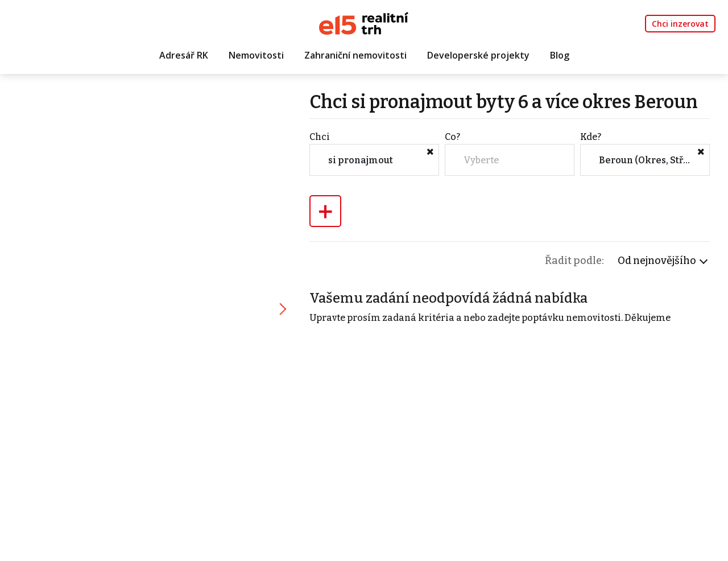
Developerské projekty (478, 55)
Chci (320, 137)
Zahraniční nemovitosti (355, 55)
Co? (452, 137)
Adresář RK (184, 55)
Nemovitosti (256, 55)
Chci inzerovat (680, 24)
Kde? (591, 137)
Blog (560, 55)
